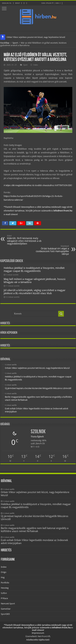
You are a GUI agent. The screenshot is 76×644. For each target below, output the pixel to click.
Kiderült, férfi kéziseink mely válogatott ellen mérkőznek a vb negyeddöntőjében (24, 240)
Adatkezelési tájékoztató (38, 640)
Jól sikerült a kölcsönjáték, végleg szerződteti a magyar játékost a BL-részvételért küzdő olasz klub (34, 292)
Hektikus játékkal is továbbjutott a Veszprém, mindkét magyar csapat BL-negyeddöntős (34, 269)
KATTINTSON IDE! (64, 185)
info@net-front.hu (63, 211)
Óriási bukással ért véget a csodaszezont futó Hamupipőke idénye (52, 250)
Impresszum (38, 633)
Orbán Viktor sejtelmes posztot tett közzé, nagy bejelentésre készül (36, 37)
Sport (15, 43)
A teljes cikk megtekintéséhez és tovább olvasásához (29, 185)
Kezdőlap (5, 43)
